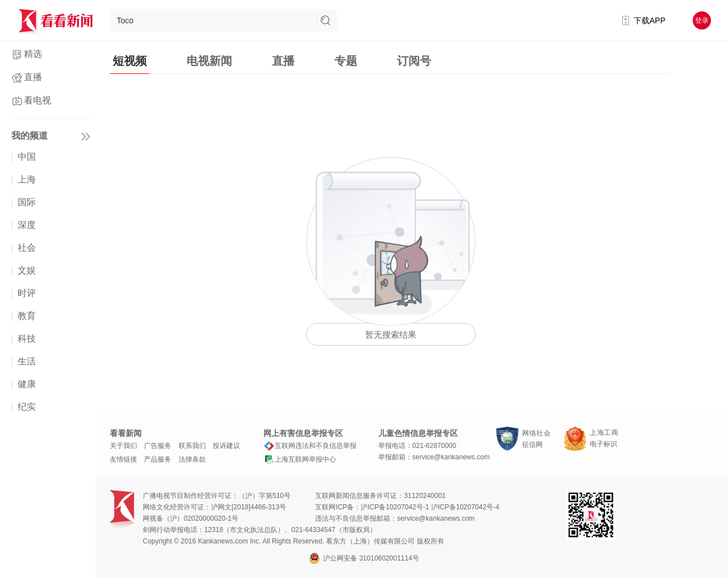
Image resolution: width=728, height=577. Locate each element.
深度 (27, 225)
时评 (27, 293)
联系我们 (192, 446)
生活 (27, 361)
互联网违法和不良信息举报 (310, 446)
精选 (33, 54)
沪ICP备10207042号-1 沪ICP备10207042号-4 (430, 507)
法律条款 (192, 459)
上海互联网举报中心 (300, 459)
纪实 (27, 407)
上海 (27, 179)
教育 (27, 316)
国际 (27, 202)
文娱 (27, 270)
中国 (27, 157)
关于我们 (123, 446)
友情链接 (123, 459)
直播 (33, 77)
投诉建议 (226, 446)
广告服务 (158, 446)
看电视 (38, 100)
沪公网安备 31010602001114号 (364, 558)
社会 (27, 248)
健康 (27, 384)
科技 (27, 339)
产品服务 (158, 459)
